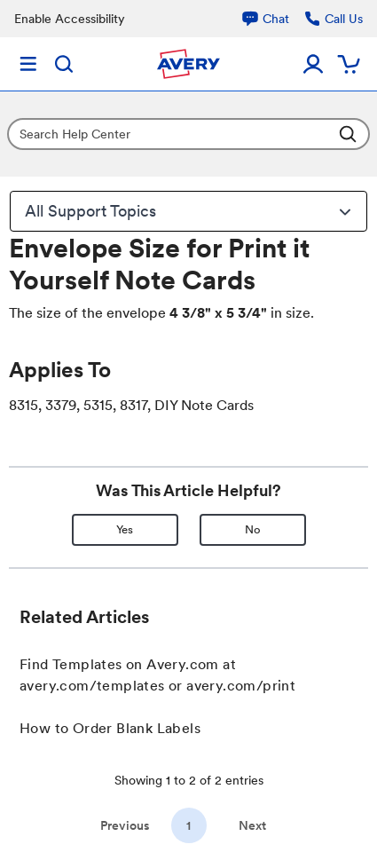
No (253, 529)
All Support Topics (191, 211)
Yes (125, 529)
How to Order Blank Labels (110, 728)
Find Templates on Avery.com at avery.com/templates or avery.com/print (157, 675)
